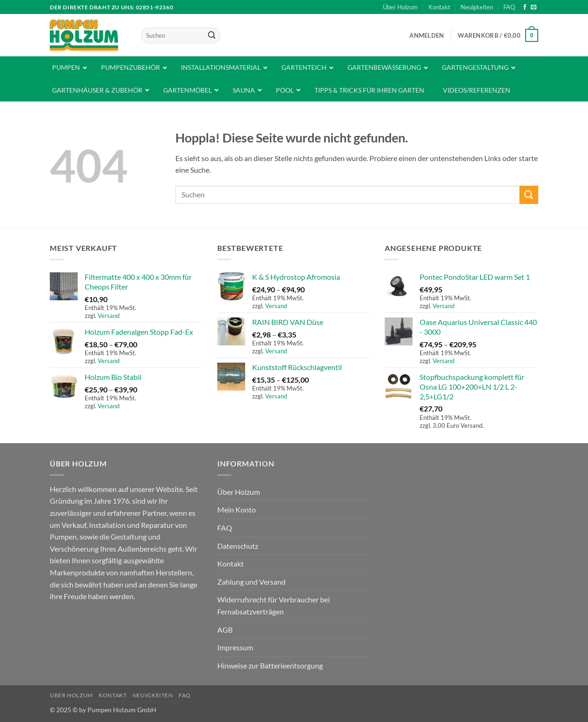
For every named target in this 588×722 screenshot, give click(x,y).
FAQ (509, 7)
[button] (427, 35)
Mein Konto (237, 509)
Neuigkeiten (477, 7)
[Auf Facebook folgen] (525, 7)
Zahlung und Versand (251, 582)
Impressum (235, 647)
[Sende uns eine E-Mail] (534, 7)
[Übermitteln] (212, 35)
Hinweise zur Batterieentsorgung (270, 665)
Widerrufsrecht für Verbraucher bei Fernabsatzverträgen (274, 605)
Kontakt (439, 7)
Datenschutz (238, 546)
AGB (225, 630)
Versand (109, 316)
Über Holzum (400, 7)
